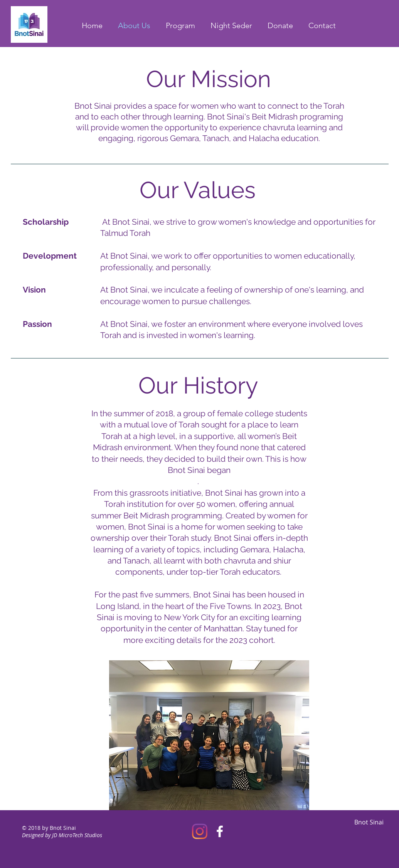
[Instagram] (200, 831)
